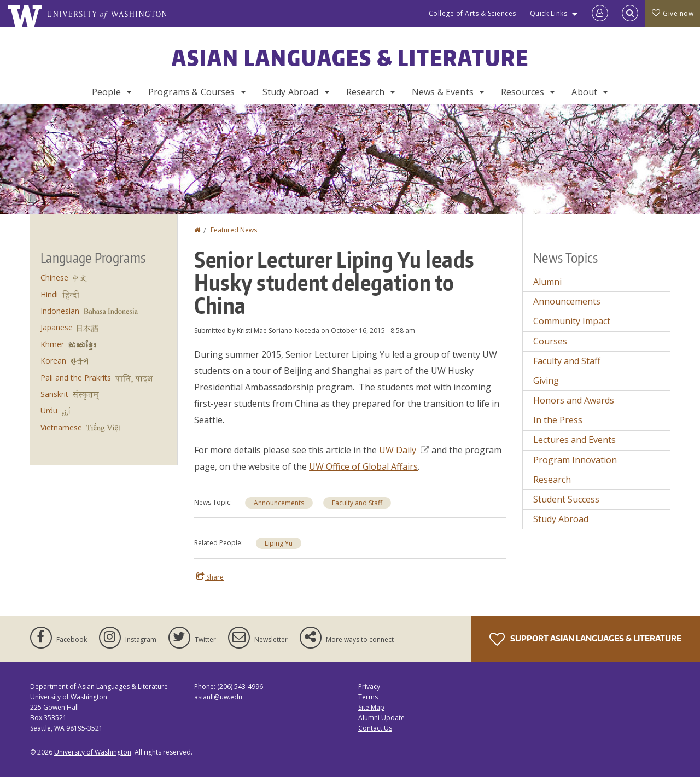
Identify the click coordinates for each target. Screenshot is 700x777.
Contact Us (375, 728)
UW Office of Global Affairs (363, 466)
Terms (368, 697)
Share (210, 577)
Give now (673, 13)
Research (365, 92)
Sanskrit (54, 394)
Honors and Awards (574, 400)
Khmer (52, 344)
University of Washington (93, 752)
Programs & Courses (192, 92)
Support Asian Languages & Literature (585, 639)
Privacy (369, 687)
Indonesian (60, 311)
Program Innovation (575, 460)
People (106, 92)
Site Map (371, 707)
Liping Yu (279, 543)
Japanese (57, 327)
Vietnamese (61, 427)
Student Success (566, 499)
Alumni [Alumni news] (547, 282)
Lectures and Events (574, 440)
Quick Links (549, 13)
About (584, 92)
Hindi (49, 294)
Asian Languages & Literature (350, 58)
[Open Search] (630, 14)
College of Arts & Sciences (472, 13)
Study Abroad (291, 92)
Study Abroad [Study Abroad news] (561, 519)
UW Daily (404, 450)
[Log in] (600, 14)
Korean (53, 361)
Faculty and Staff (357, 503)
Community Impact (572, 321)
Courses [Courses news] (550, 341)
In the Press (558, 420)
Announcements (279, 503)
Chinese (54, 277)
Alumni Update (381, 718)
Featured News (234, 230)
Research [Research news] (552, 480)
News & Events (443, 92)
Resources (523, 92)
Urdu (49, 410)
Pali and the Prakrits (76, 378)
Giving (546, 381)
